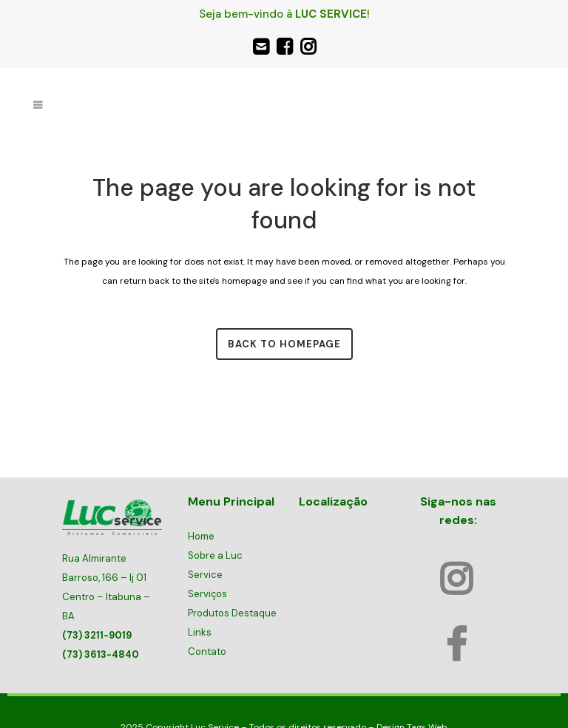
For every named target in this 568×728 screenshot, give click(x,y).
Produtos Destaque (232, 613)
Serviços (207, 594)
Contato (207, 652)
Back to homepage (284, 344)
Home (201, 536)
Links (200, 632)
